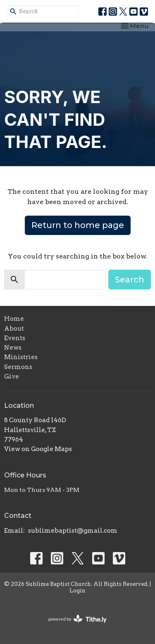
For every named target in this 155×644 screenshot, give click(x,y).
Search (130, 280)
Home (14, 319)
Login (77, 591)
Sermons (18, 367)
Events (15, 338)
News (13, 348)
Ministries (21, 357)
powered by (77, 619)
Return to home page (78, 225)
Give (12, 376)
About (14, 329)
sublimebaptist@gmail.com (73, 531)
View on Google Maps (38, 449)
